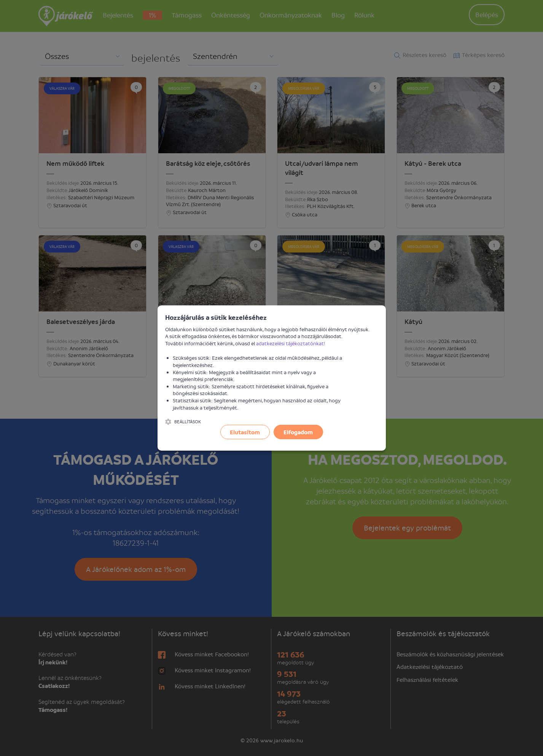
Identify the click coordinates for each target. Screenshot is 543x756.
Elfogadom (298, 432)
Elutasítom (245, 432)
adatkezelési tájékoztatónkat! (291, 343)
